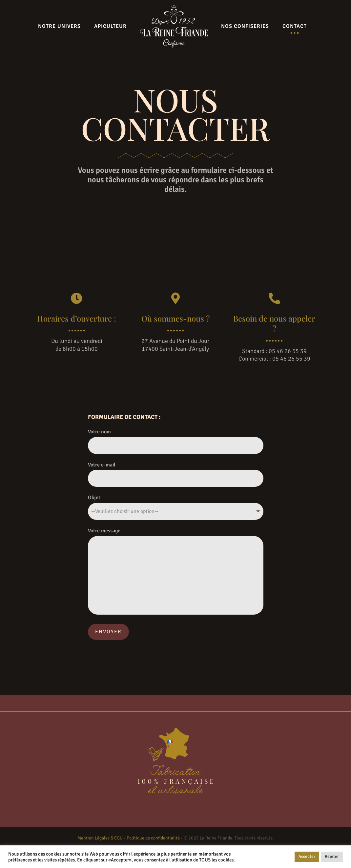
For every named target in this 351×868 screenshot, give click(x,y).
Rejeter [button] (332, 857)
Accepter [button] (307, 857)
